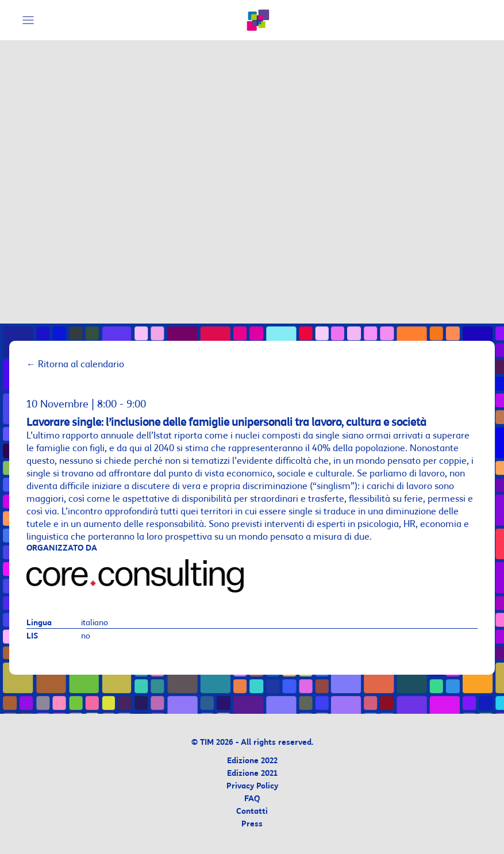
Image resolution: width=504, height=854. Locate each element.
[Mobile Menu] (30, 20)
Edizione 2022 (252, 761)
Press (252, 824)
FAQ (252, 799)
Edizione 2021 (252, 774)
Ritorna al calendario (75, 364)
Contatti (252, 812)
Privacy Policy (252, 786)
